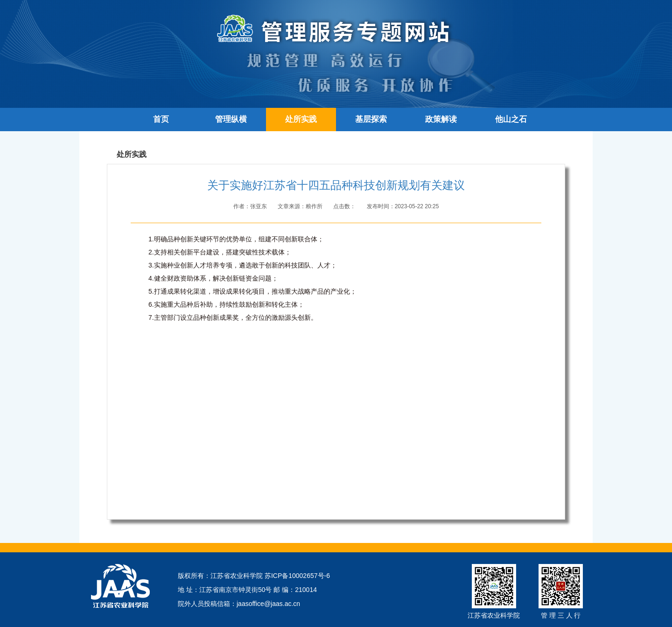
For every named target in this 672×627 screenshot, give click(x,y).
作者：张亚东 (251, 206)
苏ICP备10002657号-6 (297, 576)
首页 (161, 119)
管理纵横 (231, 119)
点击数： (345, 206)
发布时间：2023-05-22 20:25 (403, 206)
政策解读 (441, 119)
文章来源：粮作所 (301, 206)
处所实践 (301, 119)
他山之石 (511, 119)
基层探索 (371, 119)
